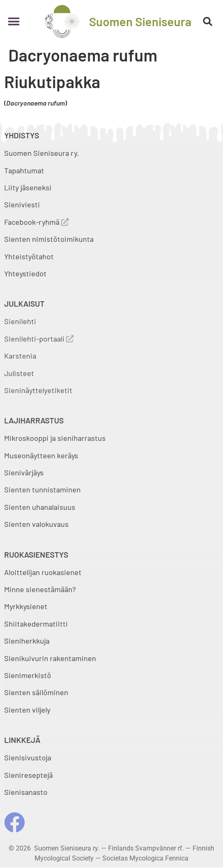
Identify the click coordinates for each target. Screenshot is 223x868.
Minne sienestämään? (40, 589)
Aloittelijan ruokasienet (43, 572)
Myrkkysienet (26, 606)
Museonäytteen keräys (41, 455)
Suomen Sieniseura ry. (42, 153)
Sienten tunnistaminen (42, 489)
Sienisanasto (26, 792)
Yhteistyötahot (29, 256)
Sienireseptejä (28, 775)
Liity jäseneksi (28, 187)
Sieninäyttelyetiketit (38, 390)
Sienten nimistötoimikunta (49, 239)
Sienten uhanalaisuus (40, 507)
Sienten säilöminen (36, 692)
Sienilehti (20, 321)
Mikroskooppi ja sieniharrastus (55, 438)
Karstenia (20, 356)
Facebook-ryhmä (36, 222)
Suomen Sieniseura (140, 21)
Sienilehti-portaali (39, 339)
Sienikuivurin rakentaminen (50, 658)
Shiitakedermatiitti (36, 624)
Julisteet (19, 373)
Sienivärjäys (24, 472)
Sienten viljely (27, 710)
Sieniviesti (23, 204)
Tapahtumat (24, 170)
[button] (14, 21)
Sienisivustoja (28, 757)
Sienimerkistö (28, 675)
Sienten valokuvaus (36, 524)
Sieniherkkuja (27, 641)
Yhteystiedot (25, 273)
